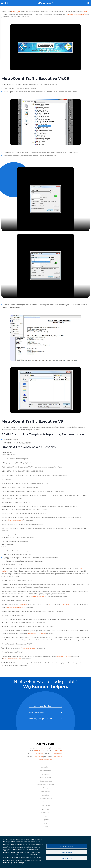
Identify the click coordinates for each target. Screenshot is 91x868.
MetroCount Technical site (37, 632)
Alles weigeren (67, 852)
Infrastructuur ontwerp (45, 780)
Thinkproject (15, 12)
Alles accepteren (67, 858)
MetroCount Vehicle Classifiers (77, 14)
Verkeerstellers (46, 791)
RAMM (84, 12)
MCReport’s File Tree (64, 655)
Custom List (23, 604)
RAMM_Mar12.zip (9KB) (12, 440)
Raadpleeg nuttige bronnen (40, 718)
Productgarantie (45, 812)
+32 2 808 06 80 (56, 747)
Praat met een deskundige (40, 705)
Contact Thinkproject (38, 596)
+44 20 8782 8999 (57, 753)
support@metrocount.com (14, 607)
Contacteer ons (45, 805)
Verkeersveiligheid (46, 770)
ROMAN (46, 826)
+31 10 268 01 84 (40, 747)
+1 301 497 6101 (38, 756)
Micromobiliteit (46, 773)
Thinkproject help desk (28, 647)
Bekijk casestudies (36, 712)
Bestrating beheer (45, 777)
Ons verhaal (46, 808)
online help (65, 604)
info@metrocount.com (46, 759)
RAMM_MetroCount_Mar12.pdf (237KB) (18, 443)
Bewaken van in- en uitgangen (46, 784)
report (51, 604)
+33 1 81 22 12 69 (39, 750)
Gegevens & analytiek (45, 798)
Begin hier (46, 819)
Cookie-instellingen (67, 846)
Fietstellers (45, 794)
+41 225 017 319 (58, 750)
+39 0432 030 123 (37, 753)
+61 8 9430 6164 (58, 756)
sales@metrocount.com (15, 520)
